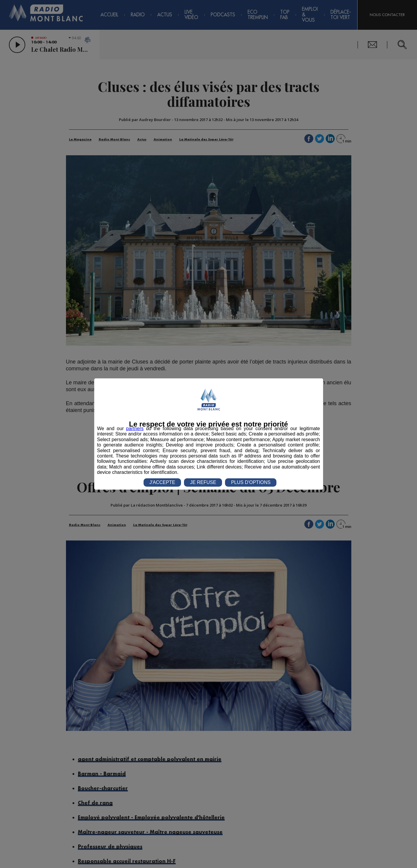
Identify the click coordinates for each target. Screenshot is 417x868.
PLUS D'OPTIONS (251, 482)
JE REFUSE (203, 482)
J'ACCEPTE (162, 482)
